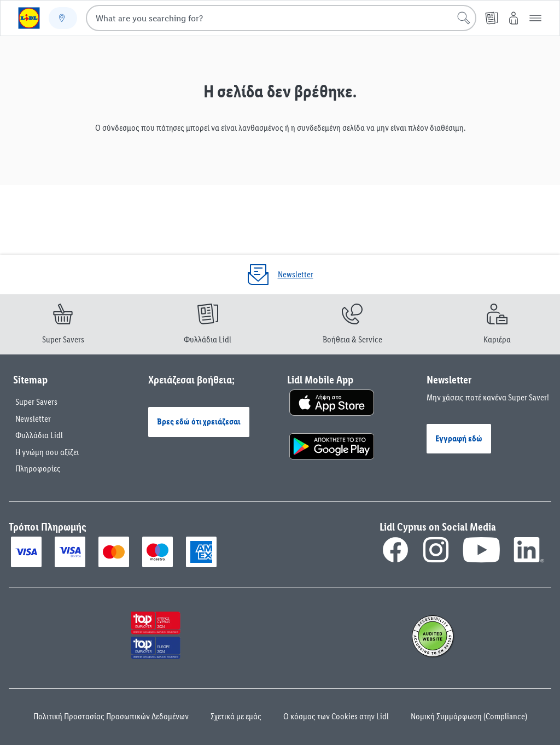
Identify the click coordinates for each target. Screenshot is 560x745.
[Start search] (464, 18)
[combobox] (281, 18)
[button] (535, 18)
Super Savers (36, 402)
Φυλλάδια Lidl (39, 435)
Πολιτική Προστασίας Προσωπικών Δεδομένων (111, 716)
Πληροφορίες (38, 468)
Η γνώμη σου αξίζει (47, 452)
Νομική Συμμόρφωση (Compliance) (469, 716)
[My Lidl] (514, 18)
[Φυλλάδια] (492, 18)
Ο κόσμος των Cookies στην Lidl (336, 716)
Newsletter (33, 419)
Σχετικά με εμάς (236, 716)
